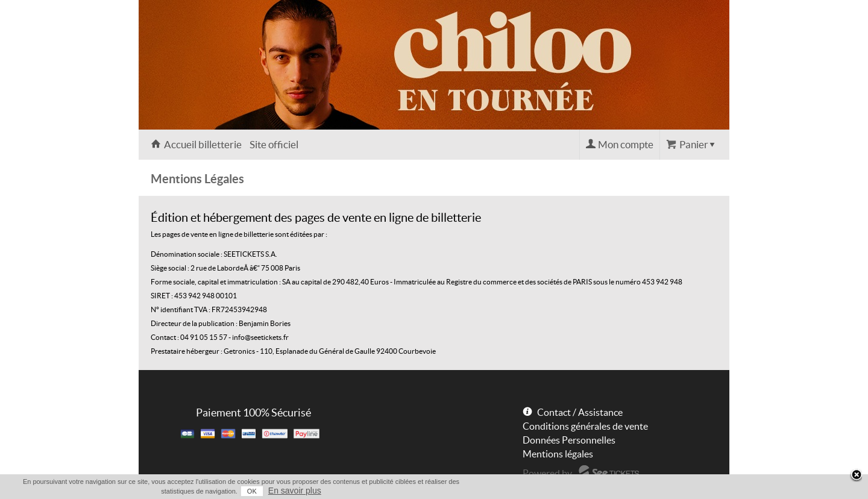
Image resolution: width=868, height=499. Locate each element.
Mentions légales (558, 454)
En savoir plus (295, 491)
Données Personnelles (569, 440)
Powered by (547, 473)
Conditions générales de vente (585, 426)
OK (252, 491)
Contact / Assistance (580, 412)
